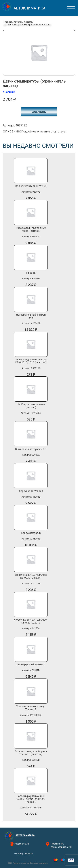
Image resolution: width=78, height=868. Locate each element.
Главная (8, 22)
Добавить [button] (39, 112)
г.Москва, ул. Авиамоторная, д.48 (61, 845)
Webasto (28, 22)
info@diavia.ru (22, 844)
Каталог (18, 22)
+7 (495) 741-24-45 (24, 854)
